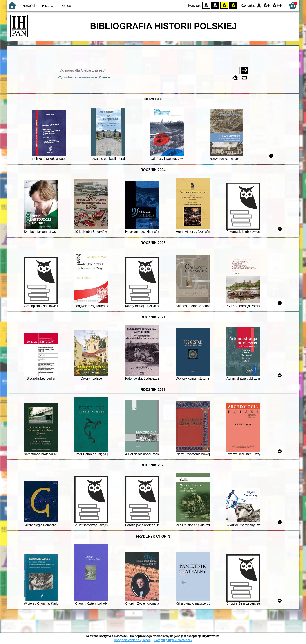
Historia (48, 6)
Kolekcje (104, 77)
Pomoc (66, 6)
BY (233, 5)
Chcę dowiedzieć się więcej (132, 640)
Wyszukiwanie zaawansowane (77, 77)
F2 (277, 5)
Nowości (29, 6)
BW (215, 5)
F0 (259, 5)
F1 (267, 5)
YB (224, 5)
